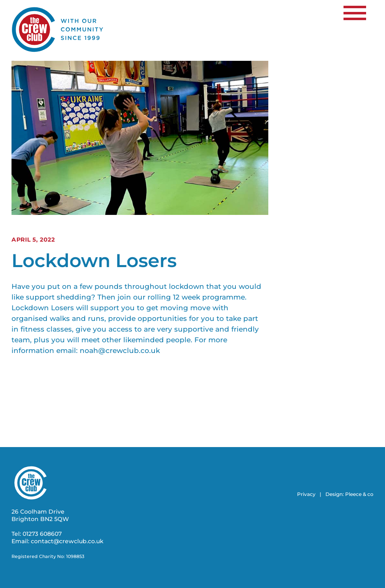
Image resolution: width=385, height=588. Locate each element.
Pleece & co (359, 494)
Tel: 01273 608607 (37, 534)
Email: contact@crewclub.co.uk (58, 541)
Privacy (306, 494)
